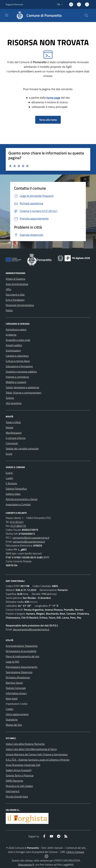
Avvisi (9, 454)
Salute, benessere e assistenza (22, 387)
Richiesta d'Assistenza (18, 677)
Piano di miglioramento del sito (22, 656)
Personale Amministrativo (20, 305)
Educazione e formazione (19, 366)
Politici (9, 310)
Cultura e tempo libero (18, 361)
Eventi (9, 473)
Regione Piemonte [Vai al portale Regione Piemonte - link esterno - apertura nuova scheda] (14, 4)
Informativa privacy (16, 693)
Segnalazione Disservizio (19, 672)
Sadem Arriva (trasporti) (19, 770)
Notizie (10, 427)
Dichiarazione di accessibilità (21, 651)
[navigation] (7, 15)
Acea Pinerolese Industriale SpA (23, 765)
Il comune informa (16, 438)
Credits (10, 709)
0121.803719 (18, 526)
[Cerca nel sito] (86, 15)
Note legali (12, 698)
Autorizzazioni (13, 350)
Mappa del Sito (14, 725)
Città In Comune (75, 852)
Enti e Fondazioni (15, 300)
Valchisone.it (13, 791)
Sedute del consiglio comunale (22, 448)
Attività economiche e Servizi (22, 499)
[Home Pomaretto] (37, 15)
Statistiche (12, 719)
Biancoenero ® (26, 865)
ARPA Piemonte (14, 781)
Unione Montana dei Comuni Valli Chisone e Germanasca (37, 754)
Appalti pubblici (14, 345)
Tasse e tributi (13, 422)
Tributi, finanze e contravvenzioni (24, 393)
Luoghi (9, 478)
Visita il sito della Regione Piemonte (25, 744)
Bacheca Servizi (14, 683)
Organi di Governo (15, 279)
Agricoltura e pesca (16, 329)
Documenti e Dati (15, 295)
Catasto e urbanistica (17, 356)
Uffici (8, 289)
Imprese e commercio (17, 377)
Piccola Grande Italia (17, 796)
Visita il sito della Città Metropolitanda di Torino (31, 749)
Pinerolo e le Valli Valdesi (19, 786)
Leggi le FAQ (13, 662)
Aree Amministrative (17, 284)
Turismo (10, 398)
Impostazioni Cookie (17, 704)
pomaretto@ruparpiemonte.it (29, 542)
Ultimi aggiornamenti (17, 714)
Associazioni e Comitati (18, 504)
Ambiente (11, 335)
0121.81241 (17, 522)
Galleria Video (13, 494)
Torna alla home (48, 120)
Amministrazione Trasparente (22, 646)
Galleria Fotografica (16, 489)
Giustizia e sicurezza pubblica (21, 372)
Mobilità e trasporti (16, 382)
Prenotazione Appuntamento (22, 667)
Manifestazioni (14, 433)
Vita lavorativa (14, 403)
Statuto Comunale (16, 688)
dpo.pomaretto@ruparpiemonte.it (31, 629)
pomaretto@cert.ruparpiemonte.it (31, 538)
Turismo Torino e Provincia (20, 775)
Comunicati (12, 443)
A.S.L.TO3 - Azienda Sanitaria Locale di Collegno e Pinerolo (38, 760)
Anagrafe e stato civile (18, 340)
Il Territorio (11, 483)
